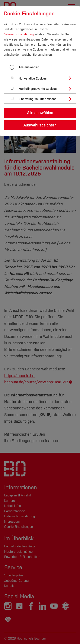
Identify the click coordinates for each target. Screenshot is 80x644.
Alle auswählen (29, 67)
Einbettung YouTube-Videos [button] (38, 99)
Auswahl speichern (40, 125)
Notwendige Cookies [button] (33, 79)
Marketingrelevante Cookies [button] (38, 89)
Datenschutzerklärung (19, 34)
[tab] (42, 78)
